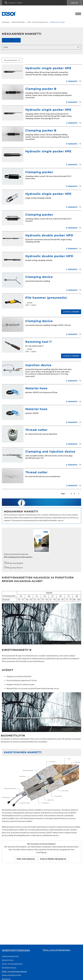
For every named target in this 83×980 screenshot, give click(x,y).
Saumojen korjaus (9, 968)
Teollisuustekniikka (56, 950)
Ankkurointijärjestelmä (11, 975)
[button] (34, 3)
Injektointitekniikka (16, 950)
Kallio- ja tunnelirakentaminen (14, 971)
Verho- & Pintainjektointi (12, 964)
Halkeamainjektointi (10, 956)
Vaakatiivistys (8, 960)
